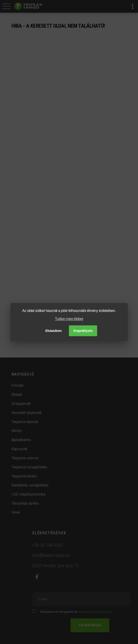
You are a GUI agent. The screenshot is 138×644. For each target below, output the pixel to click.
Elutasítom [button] (54, 331)
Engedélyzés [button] (83, 331)
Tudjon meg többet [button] (69, 319)
